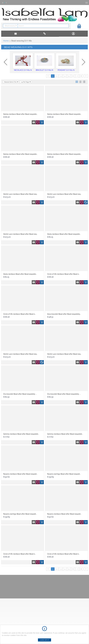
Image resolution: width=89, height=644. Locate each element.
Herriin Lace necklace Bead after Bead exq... (20, 194)
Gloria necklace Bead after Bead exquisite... (64, 234)
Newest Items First (11, 82)
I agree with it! (44, 640)
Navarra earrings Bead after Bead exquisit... (64, 474)
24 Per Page (26, 82)
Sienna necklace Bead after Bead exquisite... (20, 114)
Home (6, 41)
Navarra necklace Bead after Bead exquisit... (20, 474)
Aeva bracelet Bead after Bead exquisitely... (64, 314)
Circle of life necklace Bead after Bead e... (63, 274)
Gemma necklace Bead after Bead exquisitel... (21, 434)
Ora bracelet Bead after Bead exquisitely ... (20, 394)
